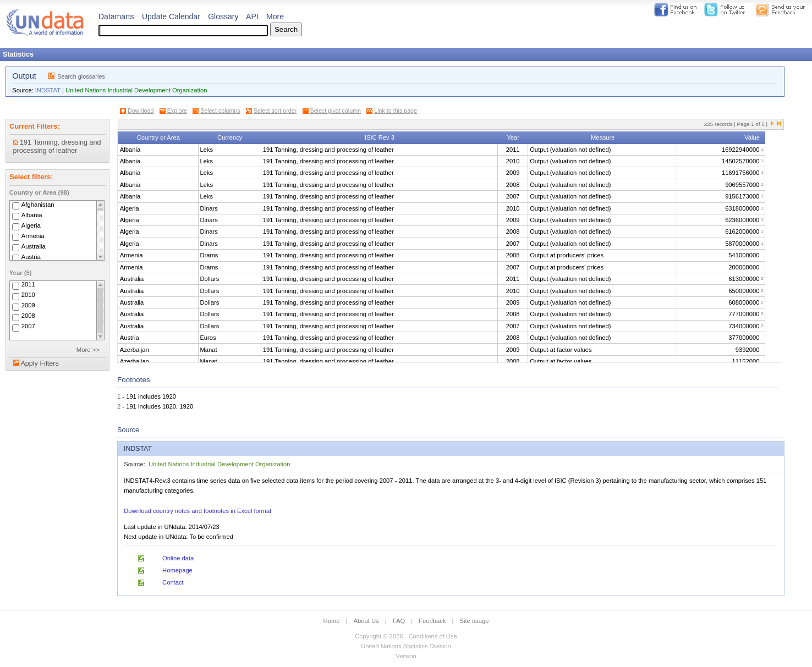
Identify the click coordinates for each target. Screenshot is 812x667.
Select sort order (275, 111)
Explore (177, 111)
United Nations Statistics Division (406, 646)
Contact (173, 582)
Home (332, 621)
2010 (28, 295)
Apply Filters (39, 363)
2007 (28, 327)
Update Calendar (171, 16)
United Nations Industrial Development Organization (136, 90)
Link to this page (396, 111)
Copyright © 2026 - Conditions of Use (406, 636)
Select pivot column (336, 111)
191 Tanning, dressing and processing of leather (57, 147)
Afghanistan (38, 205)
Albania (32, 215)
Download (141, 111)
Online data (178, 558)
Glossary (223, 16)
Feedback (432, 621)
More (275, 16)
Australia (34, 246)
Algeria (31, 225)
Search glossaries (81, 76)
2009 (28, 306)
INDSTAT (48, 90)
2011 (28, 285)
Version (406, 656)
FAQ (399, 621)
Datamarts (116, 16)
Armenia (33, 236)
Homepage (177, 570)
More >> (88, 350)
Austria (31, 257)
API (252, 16)
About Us (366, 621)
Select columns (220, 111)
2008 (28, 316)
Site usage (474, 621)
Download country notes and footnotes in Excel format (197, 511)
